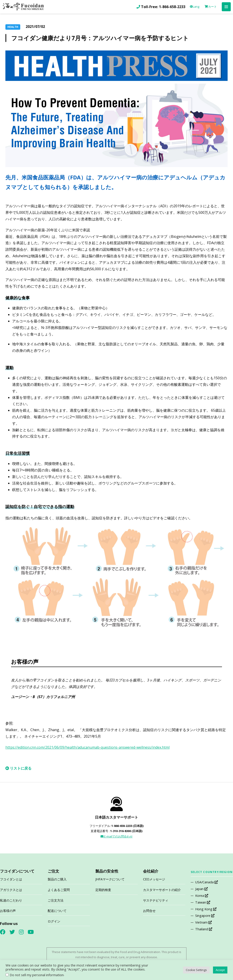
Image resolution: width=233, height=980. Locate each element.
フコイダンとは (11, 879)
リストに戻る (18, 768)
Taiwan (203, 902)
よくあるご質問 (59, 890)
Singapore (205, 916)
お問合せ (149, 911)
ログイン (54, 921)
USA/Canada (206, 882)
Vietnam (203, 922)
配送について (57, 911)
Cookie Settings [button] (196, 970)
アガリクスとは (11, 890)
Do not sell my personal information (37, 975)
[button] (226, 7)
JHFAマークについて (110, 879)
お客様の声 (8, 911)
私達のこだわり (11, 900)
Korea (202, 896)
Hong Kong (206, 909)
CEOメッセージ (154, 879)
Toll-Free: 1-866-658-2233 (163, 7)
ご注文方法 (56, 900)
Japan (201, 889)
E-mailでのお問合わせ (117, 836)
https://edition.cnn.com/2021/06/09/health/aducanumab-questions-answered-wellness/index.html (87, 747)
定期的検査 (103, 890)
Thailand (204, 929)
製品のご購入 (57, 879)
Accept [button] (220, 970)
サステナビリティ (156, 900)
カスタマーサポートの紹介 (162, 890)
